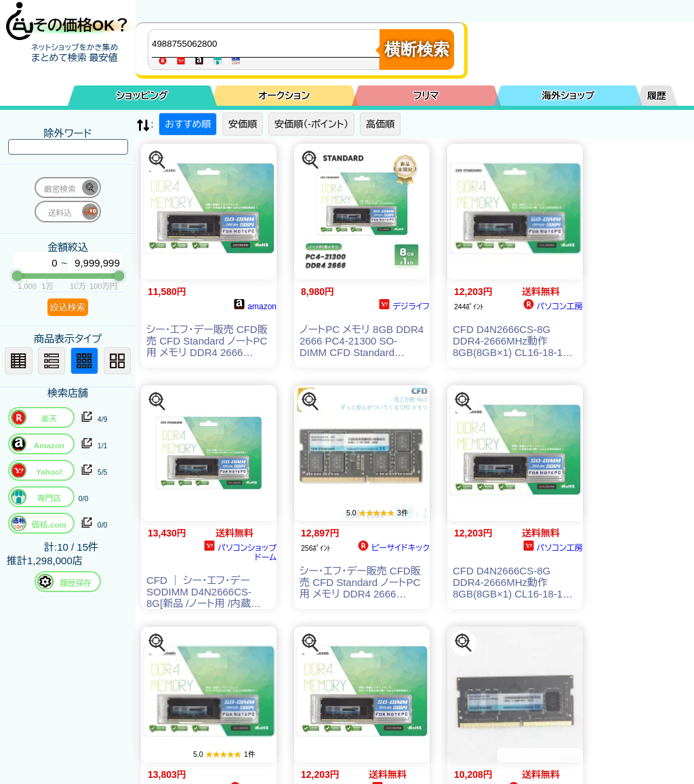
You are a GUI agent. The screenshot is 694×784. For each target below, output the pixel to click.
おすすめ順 (188, 124)
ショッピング (142, 96)
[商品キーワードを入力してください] (267, 43)
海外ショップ (568, 96)
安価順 (243, 124)
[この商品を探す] (157, 160)
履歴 (657, 96)
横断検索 (417, 49)
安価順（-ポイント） (311, 124)
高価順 (380, 124)
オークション (284, 96)
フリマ (426, 96)
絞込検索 (68, 307)
